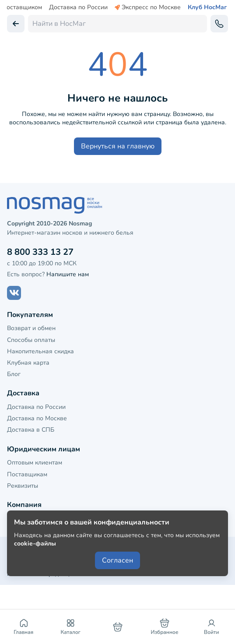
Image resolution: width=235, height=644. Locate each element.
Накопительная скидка (40, 351)
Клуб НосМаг (207, 7)
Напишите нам (68, 274)
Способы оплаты (31, 340)
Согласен (117, 560)
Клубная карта (28, 363)
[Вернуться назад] (16, 24)
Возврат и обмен (31, 328)
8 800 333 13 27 (40, 252)
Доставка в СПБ (31, 430)
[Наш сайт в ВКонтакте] (14, 293)
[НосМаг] (117, 205)
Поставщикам (27, 474)
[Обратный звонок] (219, 24)
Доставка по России (78, 7)
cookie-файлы (35, 544)
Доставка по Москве (37, 418)
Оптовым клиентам (35, 463)
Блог (14, 374)
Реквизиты (23, 486)
